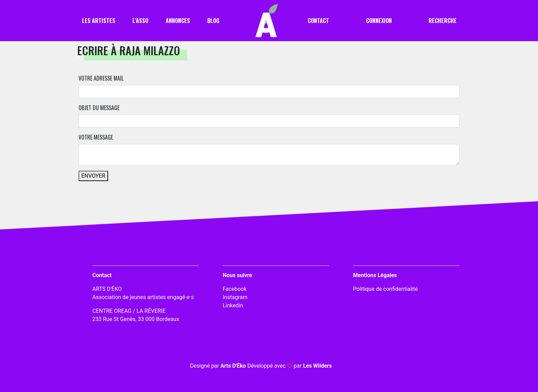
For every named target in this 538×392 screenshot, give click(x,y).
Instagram (235, 297)
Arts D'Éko (233, 366)
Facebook (235, 289)
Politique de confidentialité (385, 289)
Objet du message (99, 108)
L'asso (140, 21)
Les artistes (99, 21)
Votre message (96, 137)
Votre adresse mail (101, 78)
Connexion (379, 21)
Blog (213, 21)
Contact (318, 21)
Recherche (443, 21)
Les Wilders (317, 366)
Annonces (178, 21)
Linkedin (233, 305)
